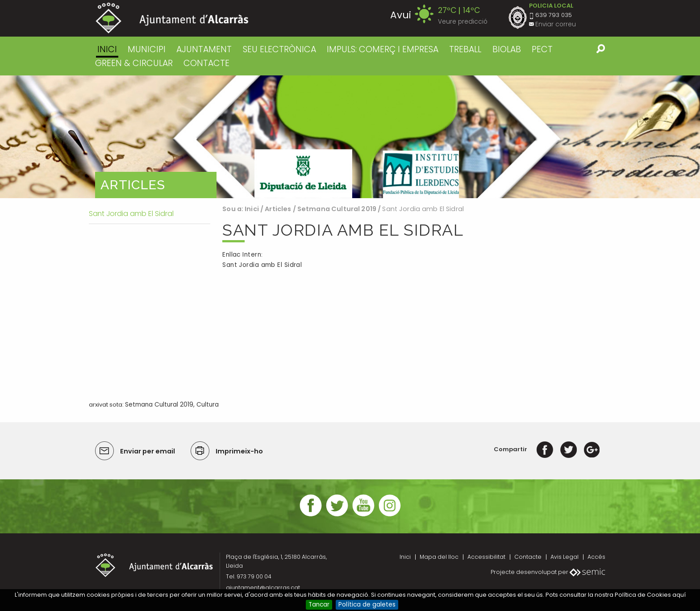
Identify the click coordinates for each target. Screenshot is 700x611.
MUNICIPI (147, 49)
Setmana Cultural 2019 (337, 209)
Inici (107, 49)
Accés (596, 557)
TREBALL (465, 49)
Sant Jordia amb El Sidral (262, 265)
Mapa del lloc (439, 557)
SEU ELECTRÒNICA (279, 49)
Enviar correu (556, 24)
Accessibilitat (486, 557)
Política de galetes (367, 605)
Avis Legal (565, 557)
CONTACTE (206, 63)
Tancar (319, 605)
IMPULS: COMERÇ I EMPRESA (383, 49)
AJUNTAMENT (204, 49)
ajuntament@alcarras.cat (263, 588)
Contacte (528, 557)
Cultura (208, 405)
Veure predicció (463, 22)
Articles (278, 209)
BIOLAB (507, 49)
